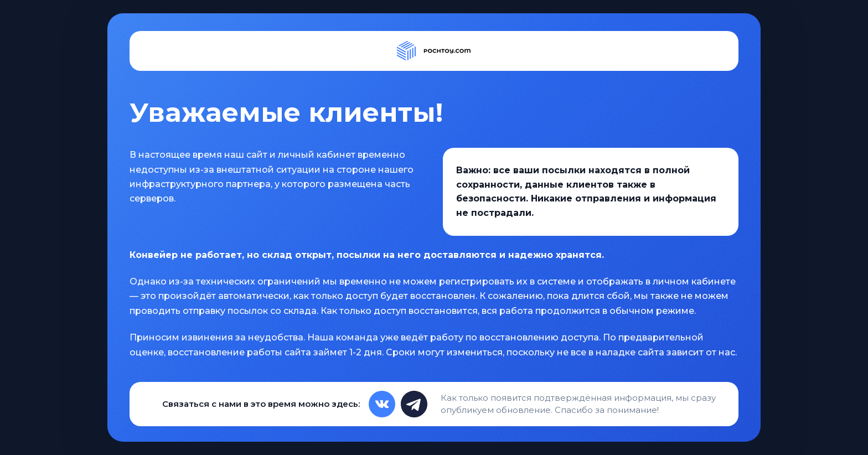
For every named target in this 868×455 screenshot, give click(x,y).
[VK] (382, 404)
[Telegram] (414, 404)
